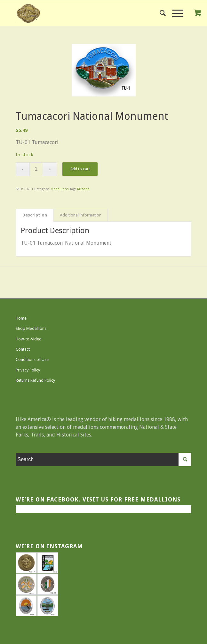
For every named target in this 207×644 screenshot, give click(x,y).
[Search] (159, 13)
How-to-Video (29, 339)
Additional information (81, 215)
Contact (23, 349)
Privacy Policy (28, 370)
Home (21, 318)
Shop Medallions (31, 328)
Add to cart (80, 169)
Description (35, 215)
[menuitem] (159, 13)
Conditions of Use (32, 359)
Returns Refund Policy (35, 380)
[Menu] (175, 13)
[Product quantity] (36, 169)
